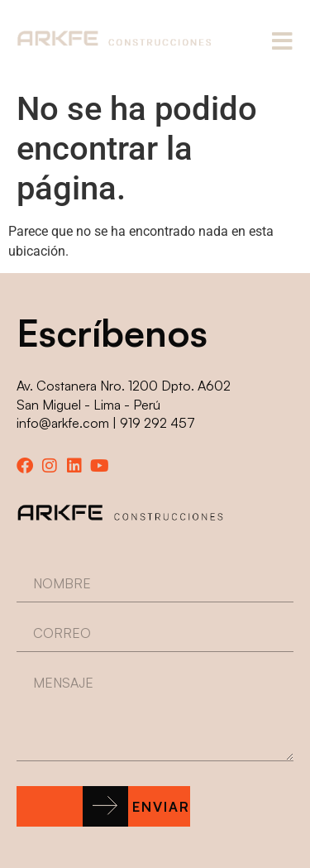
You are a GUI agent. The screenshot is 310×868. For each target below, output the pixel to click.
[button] (103, 806)
